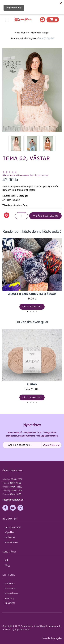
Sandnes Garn (21, 205)
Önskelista (10, 603)
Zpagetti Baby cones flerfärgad (32, 294)
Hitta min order (15, 11)
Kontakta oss (11, 542)
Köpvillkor (10, 532)
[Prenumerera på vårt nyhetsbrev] (32, 445)
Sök (6, 560)
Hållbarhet (10, 537)
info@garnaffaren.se (13, 500)
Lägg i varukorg (45, 216)
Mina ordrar (11, 589)
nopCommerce (22, 630)
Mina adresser (12, 593)
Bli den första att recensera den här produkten (25, 175)
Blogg (8, 565)
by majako (56, 638)
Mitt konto (10, 584)
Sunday (32, 384)
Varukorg (9, 598)
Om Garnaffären (13, 528)
